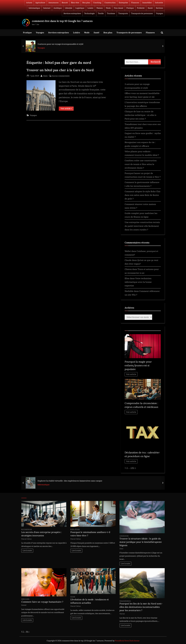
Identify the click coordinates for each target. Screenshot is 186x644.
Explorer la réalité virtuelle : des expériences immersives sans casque (70, 481)
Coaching (97, 3)
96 (27, 632)
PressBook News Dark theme (127, 641)
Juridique (58, 8)
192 (132, 468)
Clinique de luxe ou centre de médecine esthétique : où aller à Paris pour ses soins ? (140, 115)
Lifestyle (69, 8)
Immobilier (147, 3)
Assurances (53, 3)
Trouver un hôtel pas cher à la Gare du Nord (60, 70)
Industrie (159, 3)
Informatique (34, 8)
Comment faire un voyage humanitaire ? (42, 602)
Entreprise (123, 3)
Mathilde (129, 291)
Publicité (141, 8)
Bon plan (86, 3)
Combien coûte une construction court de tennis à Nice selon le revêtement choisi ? (141, 164)
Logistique (80, 8)
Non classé (119, 8)
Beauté (65, 3)
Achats (29, 3)
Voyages (160, 13)
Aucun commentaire (61, 76)
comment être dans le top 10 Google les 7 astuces (62, 21)
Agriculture (40, 3)
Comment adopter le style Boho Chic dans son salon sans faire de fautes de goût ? (143, 195)
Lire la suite (27, 551)
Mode (108, 8)
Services (159, 8)
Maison (100, 8)
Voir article (131, 374)
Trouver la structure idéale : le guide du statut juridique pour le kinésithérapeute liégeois (141, 542)
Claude (128, 260)
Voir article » (67, 109)
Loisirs (90, 8)
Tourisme (111, 13)
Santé (150, 8)
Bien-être (75, 3)
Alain (45, 76)
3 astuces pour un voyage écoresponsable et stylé (60, 44)
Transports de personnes (142, 13)
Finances (135, 3)
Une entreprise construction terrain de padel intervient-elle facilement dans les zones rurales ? (142, 226)
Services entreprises (72, 13)
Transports (123, 13)
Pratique (130, 8)
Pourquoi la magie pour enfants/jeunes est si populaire (138, 365)
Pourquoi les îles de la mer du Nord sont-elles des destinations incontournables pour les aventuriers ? (141, 607)
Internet (47, 8)
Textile (101, 13)
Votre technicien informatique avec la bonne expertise (138, 282)
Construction (110, 3)
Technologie (89, 13)
